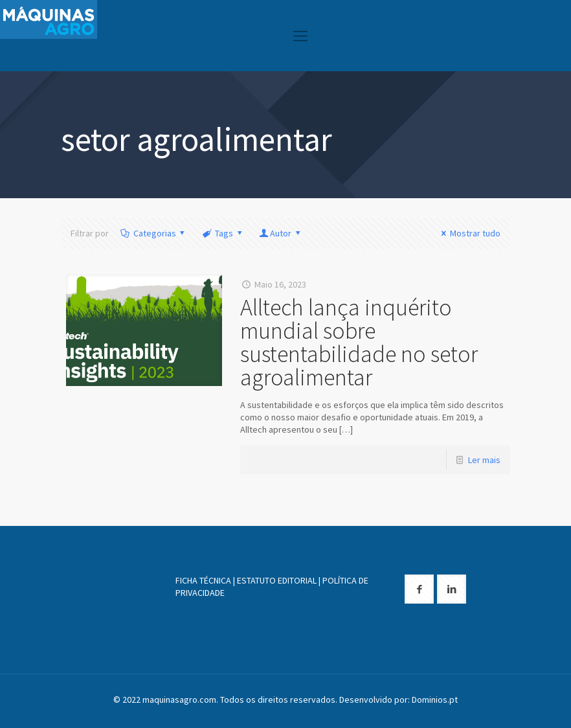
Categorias (153, 233)
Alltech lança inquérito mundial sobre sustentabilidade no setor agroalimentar (359, 342)
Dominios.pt (435, 700)
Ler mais (484, 460)
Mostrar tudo (469, 233)
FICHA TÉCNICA (203, 580)
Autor (280, 233)
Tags (223, 233)
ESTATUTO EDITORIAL (277, 580)
